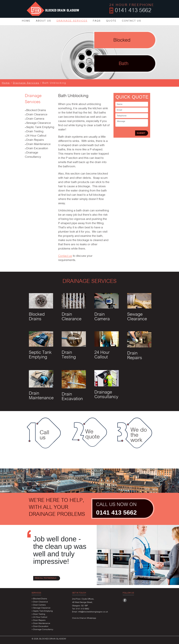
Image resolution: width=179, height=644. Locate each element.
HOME (26, 21)
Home (6, 83)
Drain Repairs (35, 140)
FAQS (97, 21)
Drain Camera (35, 119)
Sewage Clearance (39, 123)
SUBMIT (141, 133)
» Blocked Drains (39, 599)
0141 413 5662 (116, 512)
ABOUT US (44, 21)
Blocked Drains (36, 110)
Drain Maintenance (38, 144)
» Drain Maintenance (41, 623)
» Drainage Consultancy (42, 630)
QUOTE (111, 21)
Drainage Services (26, 83)
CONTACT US (132, 21)
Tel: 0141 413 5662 (81, 609)
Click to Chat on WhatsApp (84, 618)
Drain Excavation (37, 149)
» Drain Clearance (40, 602)
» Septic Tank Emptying (42, 611)
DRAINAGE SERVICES (72, 21)
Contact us (65, 256)
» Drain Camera (39, 605)
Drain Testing (35, 132)
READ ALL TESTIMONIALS (46, 578)
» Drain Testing (38, 614)
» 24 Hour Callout (39, 617)
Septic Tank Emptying (40, 127)
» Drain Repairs (39, 620)
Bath (123, 64)
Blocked (122, 40)
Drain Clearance (37, 115)
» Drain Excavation (40, 626)
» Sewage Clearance (41, 608)
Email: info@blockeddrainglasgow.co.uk (90, 612)
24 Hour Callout (36, 136)
